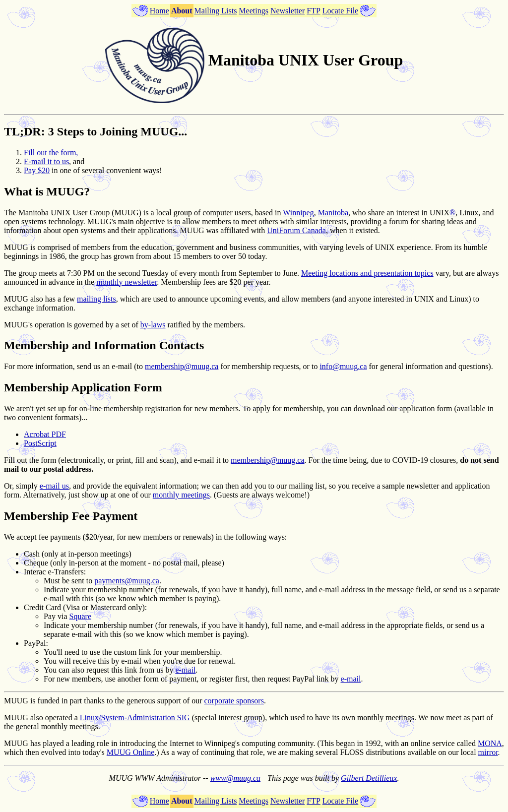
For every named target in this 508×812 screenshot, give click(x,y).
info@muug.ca (343, 366)
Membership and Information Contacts (104, 345)
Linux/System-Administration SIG (135, 718)
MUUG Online (130, 752)
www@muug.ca (235, 778)
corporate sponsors (234, 701)
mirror (488, 752)
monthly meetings (181, 495)
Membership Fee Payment (71, 516)
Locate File (340, 11)
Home (159, 11)
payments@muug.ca (127, 581)
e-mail (185, 670)
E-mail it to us (46, 161)
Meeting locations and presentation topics (367, 273)
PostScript (40, 443)
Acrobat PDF (45, 434)
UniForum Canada (296, 230)
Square (80, 616)
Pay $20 (37, 170)
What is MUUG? (47, 191)
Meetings (254, 11)
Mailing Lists (216, 11)
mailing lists (96, 299)
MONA (490, 743)
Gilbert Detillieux (369, 778)
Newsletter (287, 11)
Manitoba (333, 213)
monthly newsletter (127, 282)
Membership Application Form (83, 387)
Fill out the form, (51, 153)
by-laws (153, 325)
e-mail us (54, 486)
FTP (314, 11)
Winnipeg (298, 213)
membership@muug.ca (182, 366)
